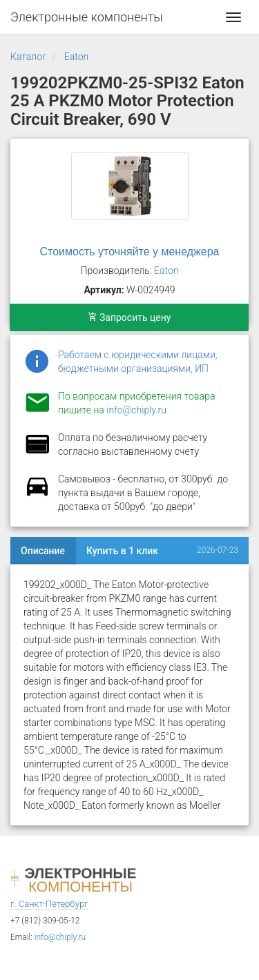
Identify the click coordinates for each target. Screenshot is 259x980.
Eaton (76, 57)
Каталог (28, 57)
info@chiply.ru (136, 410)
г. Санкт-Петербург (49, 904)
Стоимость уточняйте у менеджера (130, 252)
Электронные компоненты (87, 17)
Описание (43, 551)
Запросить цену (129, 317)
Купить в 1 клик (122, 551)
